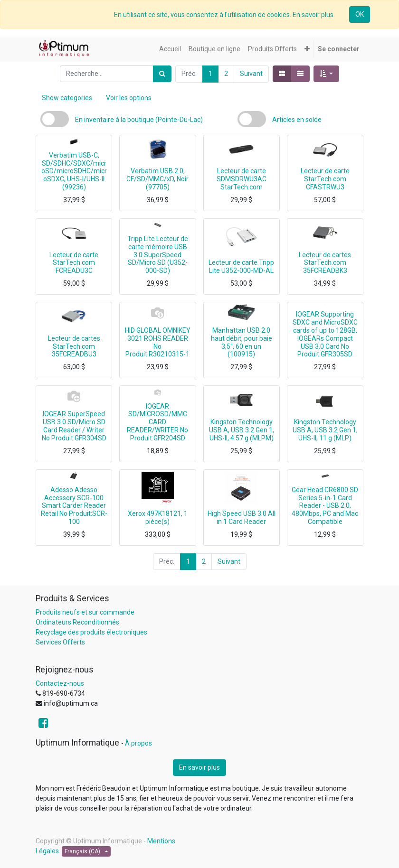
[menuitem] (170, 49)
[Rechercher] (162, 74)
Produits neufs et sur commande (85, 612)
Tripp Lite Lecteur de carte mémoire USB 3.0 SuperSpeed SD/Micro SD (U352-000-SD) (158, 255)
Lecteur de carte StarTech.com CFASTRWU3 (325, 179)
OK (360, 14)
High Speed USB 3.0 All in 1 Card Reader (242, 518)
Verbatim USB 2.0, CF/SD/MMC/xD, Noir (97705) (157, 179)
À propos (138, 743)
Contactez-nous (60, 683)
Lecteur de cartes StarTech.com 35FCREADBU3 (74, 346)
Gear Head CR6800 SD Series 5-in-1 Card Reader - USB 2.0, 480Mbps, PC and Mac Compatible (325, 506)
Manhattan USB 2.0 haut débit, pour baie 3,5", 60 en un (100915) (242, 342)
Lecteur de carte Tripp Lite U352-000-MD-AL (241, 266)
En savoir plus (199, 767)
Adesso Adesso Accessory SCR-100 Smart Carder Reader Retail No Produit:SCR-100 (74, 506)
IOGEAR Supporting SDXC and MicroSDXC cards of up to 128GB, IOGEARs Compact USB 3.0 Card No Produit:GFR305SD (325, 334)
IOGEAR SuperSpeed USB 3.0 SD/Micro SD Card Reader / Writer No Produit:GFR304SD (74, 426)
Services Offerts (60, 642)
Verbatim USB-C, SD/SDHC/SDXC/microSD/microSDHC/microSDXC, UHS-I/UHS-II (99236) (74, 171)
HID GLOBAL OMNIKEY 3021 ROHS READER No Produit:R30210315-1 (158, 342)
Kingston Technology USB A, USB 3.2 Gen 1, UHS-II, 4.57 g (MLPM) (242, 430)
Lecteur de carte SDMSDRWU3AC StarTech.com (242, 179)
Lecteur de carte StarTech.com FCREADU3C (74, 263)
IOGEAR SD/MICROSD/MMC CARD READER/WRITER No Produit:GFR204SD (157, 422)
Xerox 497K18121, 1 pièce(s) (158, 518)
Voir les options (129, 98)
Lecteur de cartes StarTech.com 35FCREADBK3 (325, 263)
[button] (307, 49)
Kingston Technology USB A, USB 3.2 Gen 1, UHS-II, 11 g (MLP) (325, 430)
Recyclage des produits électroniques (91, 632)
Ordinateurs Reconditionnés (77, 622)
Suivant (251, 74)
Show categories (67, 98)
